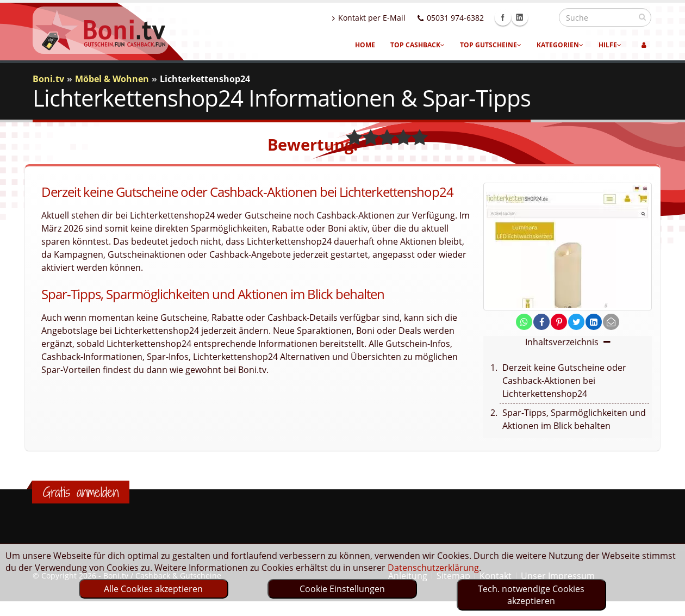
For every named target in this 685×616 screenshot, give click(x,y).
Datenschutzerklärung (433, 568)
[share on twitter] (576, 322)
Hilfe (610, 45)
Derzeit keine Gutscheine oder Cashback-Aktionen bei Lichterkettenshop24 (564, 381)
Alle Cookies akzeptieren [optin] (153, 589)
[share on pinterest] (559, 322)
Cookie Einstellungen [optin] (342, 589)
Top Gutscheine (491, 45)
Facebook (526, 17)
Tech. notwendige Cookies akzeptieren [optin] (531, 595)
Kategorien (560, 45)
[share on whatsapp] (524, 322)
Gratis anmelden (81, 492)
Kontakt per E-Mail (392, 18)
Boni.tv (48, 79)
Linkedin (543, 17)
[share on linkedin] (594, 322)
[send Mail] (611, 322)
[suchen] (642, 17)
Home (365, 45)
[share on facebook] (541, 322)
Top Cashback (418, 45)
